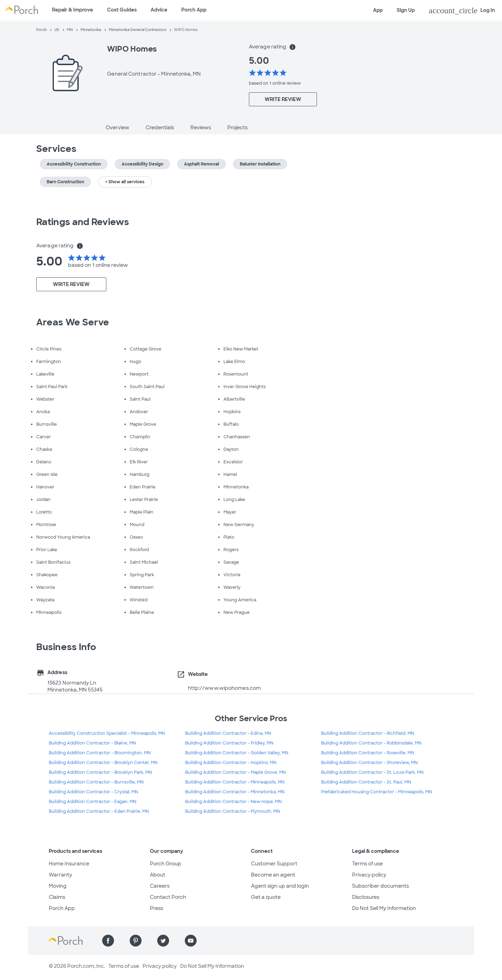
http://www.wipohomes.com (224, 688)
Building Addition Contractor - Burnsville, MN (96, 782)
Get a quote (266, 897)
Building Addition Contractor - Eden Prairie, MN (99, 811)
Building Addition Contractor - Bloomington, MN (100, 753)
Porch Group (166, 864)
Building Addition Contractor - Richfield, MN (368, 733)
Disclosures (366, 897)
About (158, 875)
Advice (159, 10)
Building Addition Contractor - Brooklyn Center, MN (103, 763)
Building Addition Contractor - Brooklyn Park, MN (100, 772)
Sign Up (406, 10)
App (378, 10)
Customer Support (274, 864)
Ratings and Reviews (83, 222)
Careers (160, 886)
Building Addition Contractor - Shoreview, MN (369, 763)
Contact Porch (168, 897)
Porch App (194, 10)
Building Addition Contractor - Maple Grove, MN (235, 772)
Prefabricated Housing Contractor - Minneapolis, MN (376, 792)
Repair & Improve (73, 10)
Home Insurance (69, 864)
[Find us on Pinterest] (136, 941)
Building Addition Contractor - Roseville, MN (368, 753)
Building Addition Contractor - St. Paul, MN (366, 782)
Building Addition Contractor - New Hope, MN (233, 802)
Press (157, 908)
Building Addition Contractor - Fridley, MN (229, 743)
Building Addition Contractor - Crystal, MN (93, 792)
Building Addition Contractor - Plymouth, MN (233, 811)
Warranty (60, 875)
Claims (57, 897)
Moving (58, 886)
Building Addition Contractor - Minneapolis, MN (235, 782)
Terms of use (367, 864)
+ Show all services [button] (125, 182)
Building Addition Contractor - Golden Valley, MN (237, 753)
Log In (462, 10)
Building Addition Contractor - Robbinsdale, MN (371, 743)
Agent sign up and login (280, 886)
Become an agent (273, 875)
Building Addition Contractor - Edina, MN (228, 733)
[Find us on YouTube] (191, 941)
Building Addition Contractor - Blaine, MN (92, 743)
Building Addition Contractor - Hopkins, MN (231, 763)
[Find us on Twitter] (163, 941)
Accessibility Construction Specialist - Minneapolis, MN (107, 733)
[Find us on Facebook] (108, 941)
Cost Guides (122, 10)
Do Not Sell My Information (384, 908)
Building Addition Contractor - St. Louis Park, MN (372, 772)
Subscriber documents (381, 886)
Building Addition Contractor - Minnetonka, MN (235, 792)
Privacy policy (369, 875)
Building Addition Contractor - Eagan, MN (93, 802)
